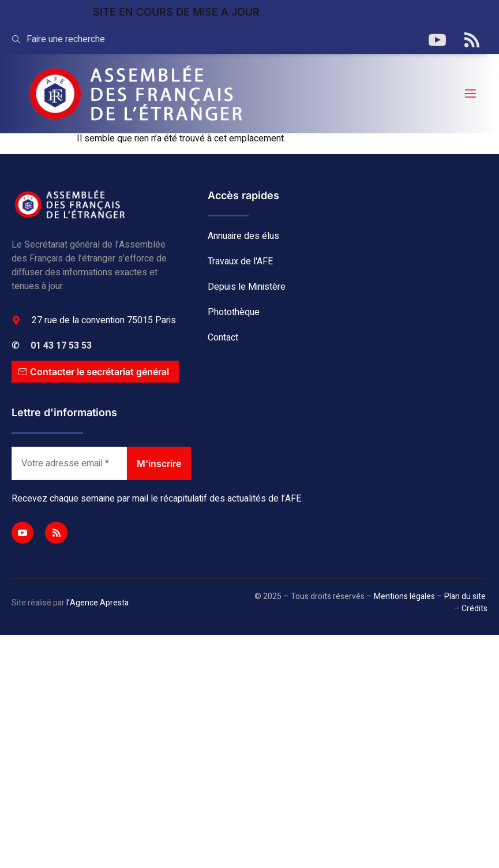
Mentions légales (404, 596)
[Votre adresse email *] (69, 463)
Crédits (474, 609)
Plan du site (465, 596)
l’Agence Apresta (97, 603)
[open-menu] (470, 94)
